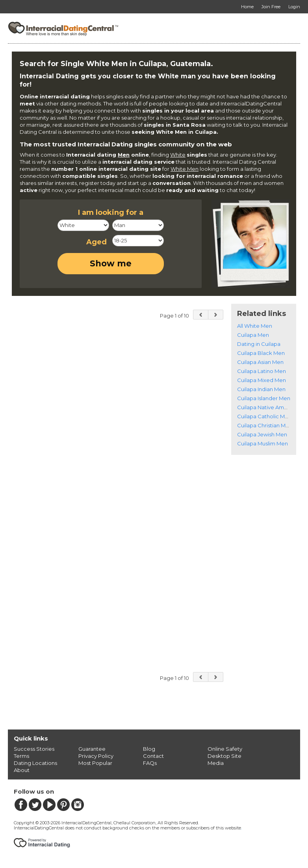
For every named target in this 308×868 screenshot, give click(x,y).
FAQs (150, 763)
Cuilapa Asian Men (260, 362)
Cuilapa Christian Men (265, 425)
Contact (153, 756)
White (178, 155)
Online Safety (225, 749)
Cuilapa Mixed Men (262, 380)
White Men (185, 169)
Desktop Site (225, 756)
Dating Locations (35, 763)
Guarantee (92, 749)
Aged (96, 242)
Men (124, 155)
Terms (21, 756)
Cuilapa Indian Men (261, 389)
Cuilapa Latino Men (262, 371)
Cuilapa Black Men (261, 353)
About (22, 770)
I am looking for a (111, 212)
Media (216, 763)
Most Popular (95, 763)
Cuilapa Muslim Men (263, 443)
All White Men (255, 326)
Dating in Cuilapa (259, 344)
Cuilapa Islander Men (264, 398)
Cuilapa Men (253, 335)
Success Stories (34, 749)
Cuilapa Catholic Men (264, 416)
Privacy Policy (96, 756)
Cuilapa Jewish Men (262, 434)
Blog (149, 749)
